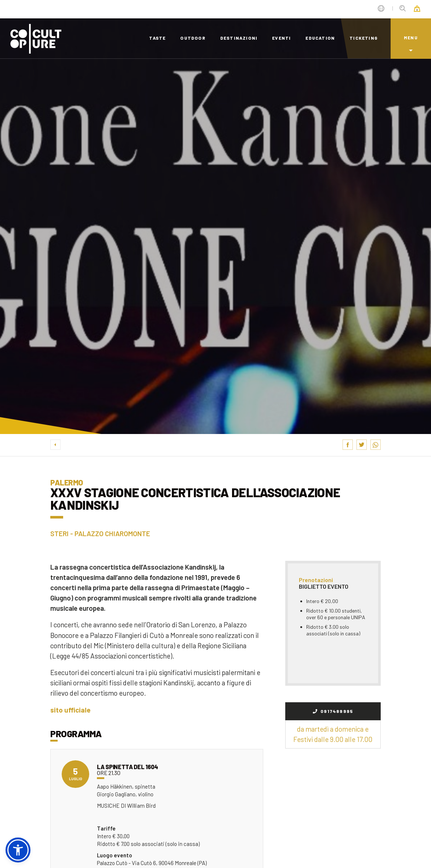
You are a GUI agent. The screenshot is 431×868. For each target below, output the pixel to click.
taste (157, 38)
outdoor (193, 38)
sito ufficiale (70, 710)
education (320, 38)
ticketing (364, 38)
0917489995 (333, 711)
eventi (281, 38)
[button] (18, 850)
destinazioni (239, 38)
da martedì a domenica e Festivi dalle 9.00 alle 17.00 (333, 734)
